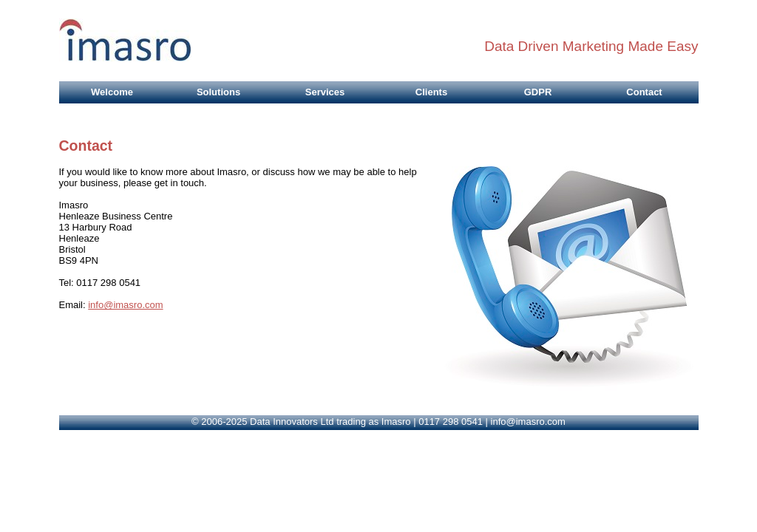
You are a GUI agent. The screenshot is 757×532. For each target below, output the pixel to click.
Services (325, 92)
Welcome (112, 92)
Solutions (218, 92)
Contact (644, 92)
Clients (431, 92)
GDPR (538, 92)
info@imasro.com (125, 305)
